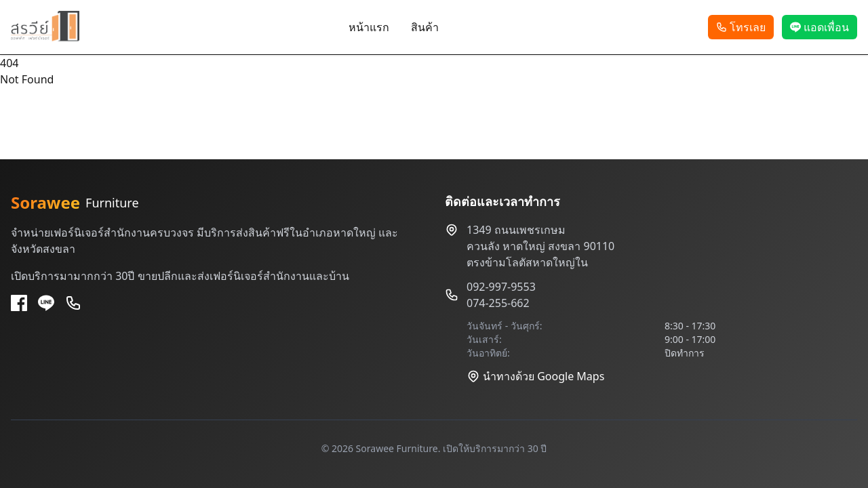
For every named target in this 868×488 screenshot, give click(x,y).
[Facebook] (19, 303)
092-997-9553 (501, 287)
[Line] (46, 303)
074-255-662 (498, 303)
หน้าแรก (369, 27)
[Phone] (73, 303)
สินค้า (425, 27)
